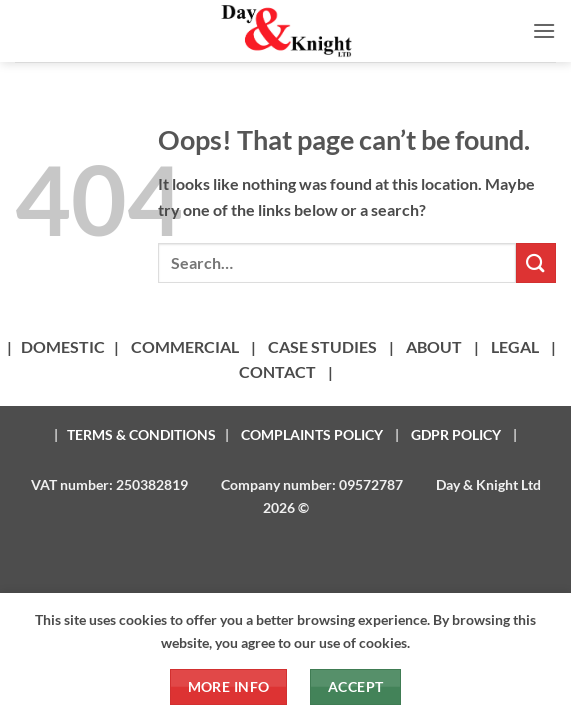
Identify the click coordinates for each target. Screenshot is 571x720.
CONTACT (277, 371)
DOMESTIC (63, 346)
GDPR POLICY (456, 434)
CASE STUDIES (322, 346)
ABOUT (434, 346)
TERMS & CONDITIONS (141, 434)
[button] (544, 30)
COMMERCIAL (185, 346)
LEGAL (515, 346)
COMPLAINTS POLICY (312, 434)
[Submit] (536, 262)
